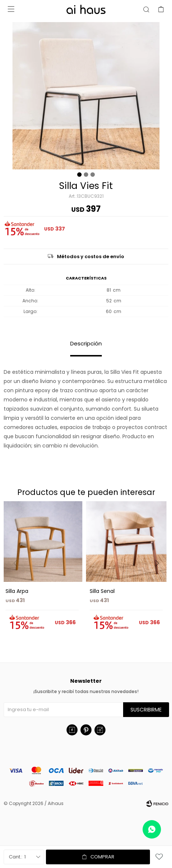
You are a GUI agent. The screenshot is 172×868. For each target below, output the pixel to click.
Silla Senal (102, 591)
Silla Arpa (17, 591)
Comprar (102, 857)
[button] (160, 578)
